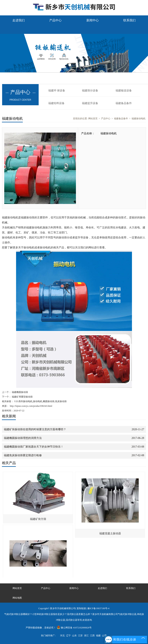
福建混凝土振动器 (110, 533)
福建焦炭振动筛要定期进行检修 (23, 455)
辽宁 (68, 636)
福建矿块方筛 (38, 519)
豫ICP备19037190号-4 (98, 608)
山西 (104, 636)
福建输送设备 (124, 91)
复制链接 (81, 608)
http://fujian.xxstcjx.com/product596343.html (31, 406)
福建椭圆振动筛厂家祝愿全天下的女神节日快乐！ (34, 447)
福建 (98, 636)
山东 (74, 636)
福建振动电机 (139, 119)
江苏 (80, 636)
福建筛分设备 (90, 91)
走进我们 (19, 20)
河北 (62, 636)
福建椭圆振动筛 (20, 392)
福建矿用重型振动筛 (22, 397)
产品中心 (55, 20)
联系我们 (129, 20)
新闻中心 (93, 20)
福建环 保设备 (57, 91)
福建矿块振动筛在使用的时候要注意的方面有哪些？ (35, 429)
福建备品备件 (124, 103)
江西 (92, 636)
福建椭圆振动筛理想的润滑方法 (23, 438)
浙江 (86, 636)
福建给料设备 (56, 103)
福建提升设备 (90, 103)
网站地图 (17, 598)
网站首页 (93, 119)
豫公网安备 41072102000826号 (74, 628)
